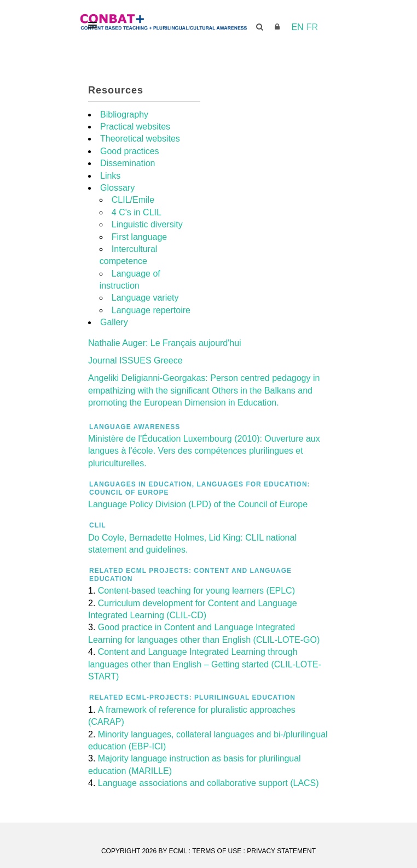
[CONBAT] (208, 22)
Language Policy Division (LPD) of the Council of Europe (198, 504)
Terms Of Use (217, 851)
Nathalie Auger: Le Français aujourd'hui (165, 343)
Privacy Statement (281, 851)
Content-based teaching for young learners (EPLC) (196, 591)
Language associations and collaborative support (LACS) (208, 783)
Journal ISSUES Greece (135, 360)
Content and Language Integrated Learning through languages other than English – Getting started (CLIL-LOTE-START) (205, 664)
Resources (116, 90)
